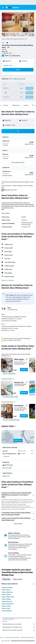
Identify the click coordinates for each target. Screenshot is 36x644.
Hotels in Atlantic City (8, 604)
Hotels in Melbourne (7, 592)
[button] (3, 7)
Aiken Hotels (4, 641)
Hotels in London (6, 606)
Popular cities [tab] (6, 579)
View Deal (24, 370)
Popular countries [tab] (17, 579)
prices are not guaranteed (8, 619)
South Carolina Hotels (26, 638)
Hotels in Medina (6, 599)
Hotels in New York (7, 601)
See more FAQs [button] (18, 524)
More (3, 210)
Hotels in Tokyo (6, 608)
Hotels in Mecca (6, 590)
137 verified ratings (15, 56)
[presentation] (26, 39)
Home (2, 638)
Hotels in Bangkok (7, 611)
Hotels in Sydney (6, 594)
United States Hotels (9, 638)
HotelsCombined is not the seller (19, 624)
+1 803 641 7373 (7, 53)
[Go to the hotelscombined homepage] (12, 7)
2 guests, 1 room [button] (8, 65)
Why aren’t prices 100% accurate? (19, 630)
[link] (9, 374)
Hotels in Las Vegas (7, 588)
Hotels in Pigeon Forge (8, 597)
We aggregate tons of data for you (19, 627)
